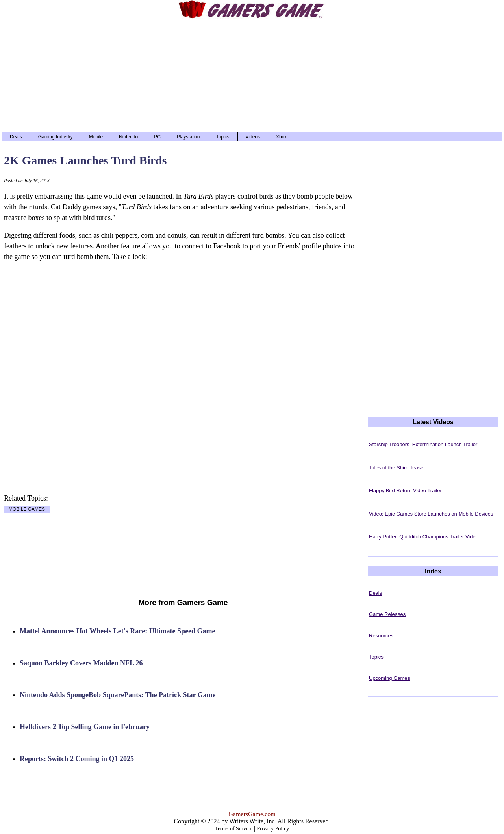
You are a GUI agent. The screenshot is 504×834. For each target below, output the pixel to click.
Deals (16, 137)
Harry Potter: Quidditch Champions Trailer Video (424, 537)
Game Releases (387, 614)
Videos (253, 137)
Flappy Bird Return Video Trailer (405, 491)
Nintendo (128, 137)
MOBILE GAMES (27, 510)
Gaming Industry (56, 137)
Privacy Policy (273, 829)
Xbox (281, 137)
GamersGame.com (252, 814)
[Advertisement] (252, 75)
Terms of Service (234, 829)
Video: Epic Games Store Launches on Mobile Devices (431, 514)
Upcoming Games (389, 678)
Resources (381, 636)
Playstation (188, 137)
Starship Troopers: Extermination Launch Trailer (423, 444)
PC (157, 137)
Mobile (96, 137)
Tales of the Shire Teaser (397, 468)
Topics (223, 137)
